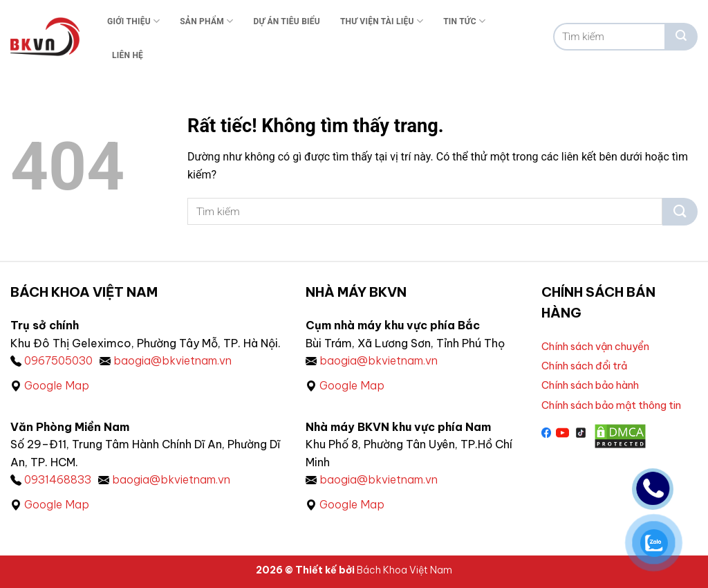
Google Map (57, 385)
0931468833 (58, 479)
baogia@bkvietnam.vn (173, 360)
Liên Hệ (128, 55)
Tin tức (464, 21)
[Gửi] (681, 37)
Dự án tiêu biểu (287, 21)
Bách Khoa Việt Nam (404, 570)
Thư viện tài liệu (382, 21)
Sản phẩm (206, 21)
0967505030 (58, 360)
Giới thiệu (133, 21)
